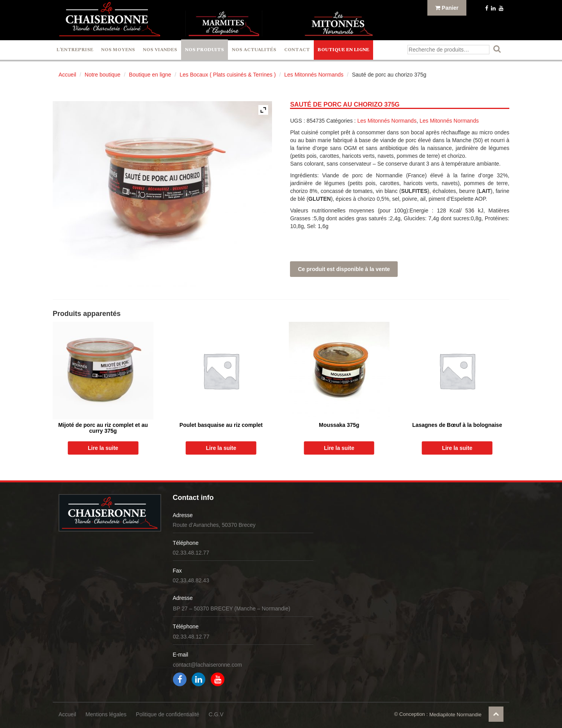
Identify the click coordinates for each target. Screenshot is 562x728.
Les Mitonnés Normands (314, 75)
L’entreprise (75, 50)
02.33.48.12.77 (191, 553)
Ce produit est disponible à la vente (344, 269)
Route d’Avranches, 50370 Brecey (214, 525)
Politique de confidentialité (168, 714)
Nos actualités (254, 50)
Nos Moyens (118, 50)
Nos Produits (205, 50)
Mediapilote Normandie (455, 715)
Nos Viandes (160, 50)
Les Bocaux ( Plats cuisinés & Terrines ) (228, 75)
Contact (297, 50)
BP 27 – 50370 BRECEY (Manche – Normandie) (232, 608)
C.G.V (216, 714)
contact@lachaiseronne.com (207, 665)
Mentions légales (106, 714)
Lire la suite (103, 448)
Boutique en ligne (343, 50)
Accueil (67, 75)
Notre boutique (103, 75)
